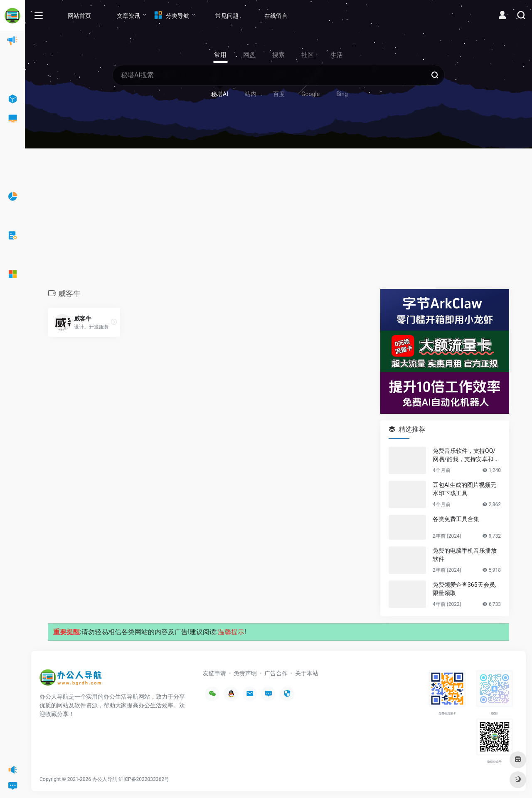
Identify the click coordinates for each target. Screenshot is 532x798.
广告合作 (276, 673)
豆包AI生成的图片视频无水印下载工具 (464, 489)
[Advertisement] (278, 221)
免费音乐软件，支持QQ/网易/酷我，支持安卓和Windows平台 (466, 455)
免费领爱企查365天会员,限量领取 (464, 589)
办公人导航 (105, 779)
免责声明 (245, 673)
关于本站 (307, 673)
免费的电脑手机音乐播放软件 (465, 555)
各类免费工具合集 (456, 519)
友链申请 (214, 673)
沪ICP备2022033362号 (144, 779)
